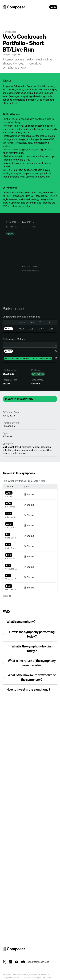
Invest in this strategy (19, 399)
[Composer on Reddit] (23, 962)
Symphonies (11, 32)
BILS (8, 545)
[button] (8, 329)
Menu (53, 7)
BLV (8, 565)
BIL (8, 534)
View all (7, 596)
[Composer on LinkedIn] (10, 962)
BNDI (9, 586)
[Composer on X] (4, 962)
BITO (9, 555)
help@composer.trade (38, 962)
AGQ (8, 503)
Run (9, 234)
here (23, 67)
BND (8, 576)
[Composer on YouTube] (17, 962)
